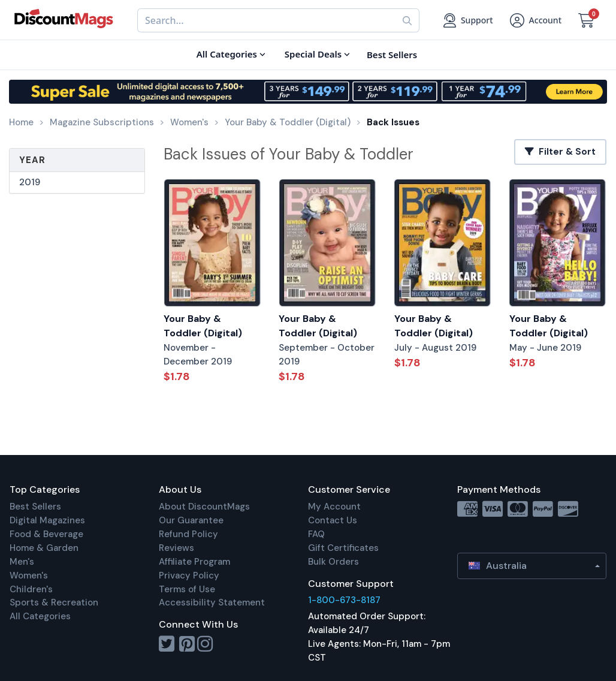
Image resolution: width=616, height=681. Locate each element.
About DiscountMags (204, 507)
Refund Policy (188, 534)
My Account (334, 507)
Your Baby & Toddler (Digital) (203, 326)
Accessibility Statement (212, 602)
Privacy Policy (189, 575)
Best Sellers (35, 507)
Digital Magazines (47, 520)
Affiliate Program (194, 562)
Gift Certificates (343, 548)
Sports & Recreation (54, 602)
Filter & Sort (560, 152)
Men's (22, 562)
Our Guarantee (191, 520)
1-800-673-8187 (344, 600)
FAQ (316, 534)
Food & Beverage (46, 534)
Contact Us (333, 520)
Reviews (176, 548)
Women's (29, 575)
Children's (31, 589)
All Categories (40, 616)
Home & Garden (44, 548)
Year (32, 160)
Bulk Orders (333, 562)
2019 (30, 182)
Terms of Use (187, 589)
